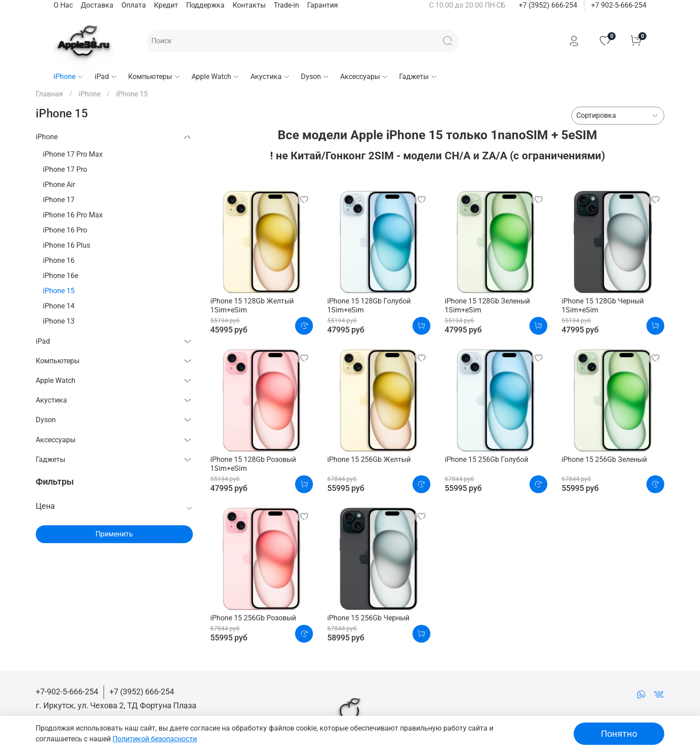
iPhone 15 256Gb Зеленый (604, 459)
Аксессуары (364, 77)
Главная (49, 94)
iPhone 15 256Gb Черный (368, 618)
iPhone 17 (59, 200)
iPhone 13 (59, 321)
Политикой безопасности (155, 739)
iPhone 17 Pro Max (73, 154)
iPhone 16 (59, 260)
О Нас (63, 5)
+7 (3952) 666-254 (548, 5)
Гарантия (323, 5)
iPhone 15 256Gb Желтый (369, 459)
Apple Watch (216, 77)
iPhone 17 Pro (65, 169)
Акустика (270, 77)
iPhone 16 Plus (67, 245)
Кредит (166, 5)
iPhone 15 (59, 291)
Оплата (134, 5)
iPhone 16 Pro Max (73, 215)
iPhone (69, 77)
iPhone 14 (59, 306)
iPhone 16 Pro (65, 230)
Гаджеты (418, 77)
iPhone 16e (60, 276)
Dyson (315, 77)
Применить (114, 534)
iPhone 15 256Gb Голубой (486, 459)
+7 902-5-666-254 (619, 5)
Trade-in (286, 5)
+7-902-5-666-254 (67, 692)
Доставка (97, 5)
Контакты (249, 5)
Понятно (619, 734)
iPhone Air (59, 185)
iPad (106, 77)
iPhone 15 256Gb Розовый (253, 618)
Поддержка (205, 5)
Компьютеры (154, 77)
